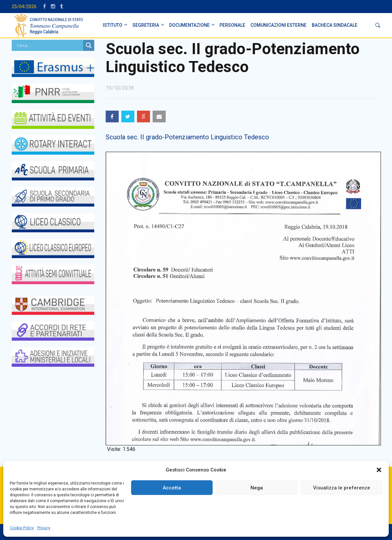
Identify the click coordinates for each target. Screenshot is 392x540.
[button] (379, 470)
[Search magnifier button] (89, 45)
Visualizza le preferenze (342, 488)
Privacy (44, 528)
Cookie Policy (22, 528)
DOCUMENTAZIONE (189, 25)
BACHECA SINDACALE (335, 25)
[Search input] (49, 45)
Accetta (172, 488)
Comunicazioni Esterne (279, 25)
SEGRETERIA (146, 25)
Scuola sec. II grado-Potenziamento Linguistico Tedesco (187, 137)
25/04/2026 (24, 7)
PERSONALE (232, 25)
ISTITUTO (113, 25)
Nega (257, 488)
